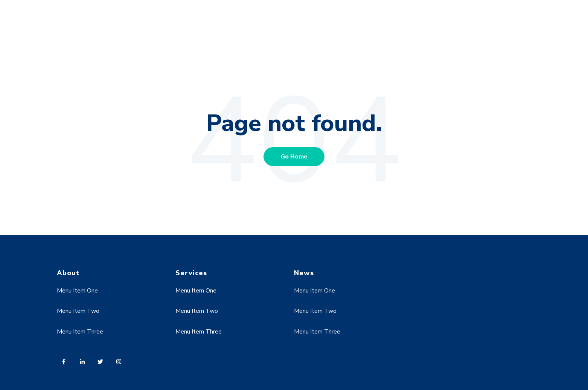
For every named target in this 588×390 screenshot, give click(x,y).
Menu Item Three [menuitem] (80, 332)
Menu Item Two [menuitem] (78, 311)
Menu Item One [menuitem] (77, 291)
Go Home (294, 157)
